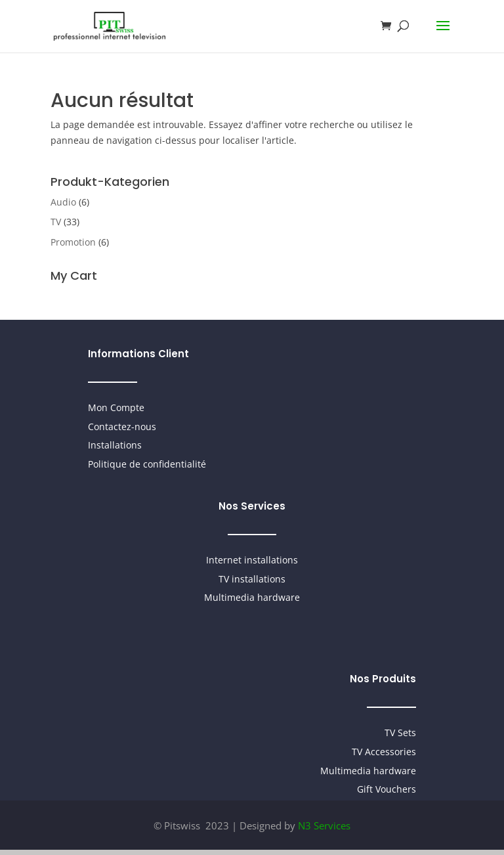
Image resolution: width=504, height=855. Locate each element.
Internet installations (252, 560)
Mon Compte (116, 407)
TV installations (252, 579)
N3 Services (324, 825)
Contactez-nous (122, 427)
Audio (63, 202)
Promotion (73, 242)
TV (56, 222)
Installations (115, 445)
